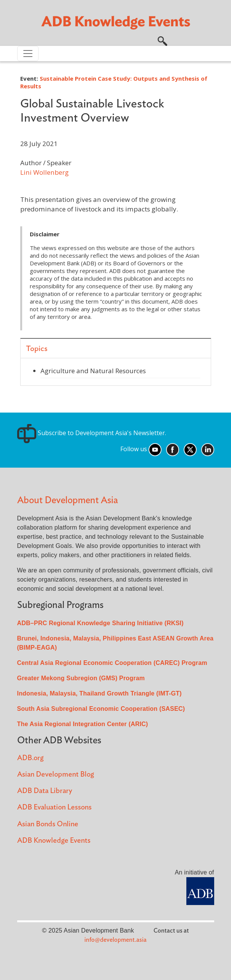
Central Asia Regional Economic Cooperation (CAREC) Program (112, 663)
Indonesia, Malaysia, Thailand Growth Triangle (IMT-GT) (99, 693)
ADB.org (30, 758)
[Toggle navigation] (28, 54)
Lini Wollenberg (44, 172)
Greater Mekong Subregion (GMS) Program (81, 678)
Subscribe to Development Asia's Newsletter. (92, 433)
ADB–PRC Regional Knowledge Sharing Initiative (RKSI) (100, 623)
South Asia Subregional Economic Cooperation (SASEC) (101, 709)
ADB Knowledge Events (54, 841)
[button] (162, 40)
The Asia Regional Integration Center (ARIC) (83, 724)
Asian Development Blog (56, 774)
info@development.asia (115, 940)
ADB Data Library (45, 791)
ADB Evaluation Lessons (54, 807)
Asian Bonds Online (48, 824)
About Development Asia (68, 500)
